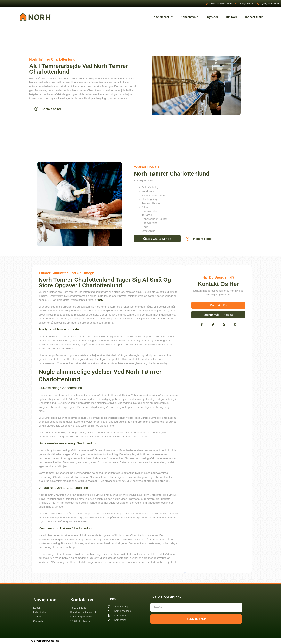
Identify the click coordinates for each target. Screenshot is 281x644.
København (190, 17)
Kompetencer (162, 17)
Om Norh (232, 17)
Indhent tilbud (254, 17)
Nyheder (213, 17)
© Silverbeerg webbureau (45, 641)
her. (101, 300)
